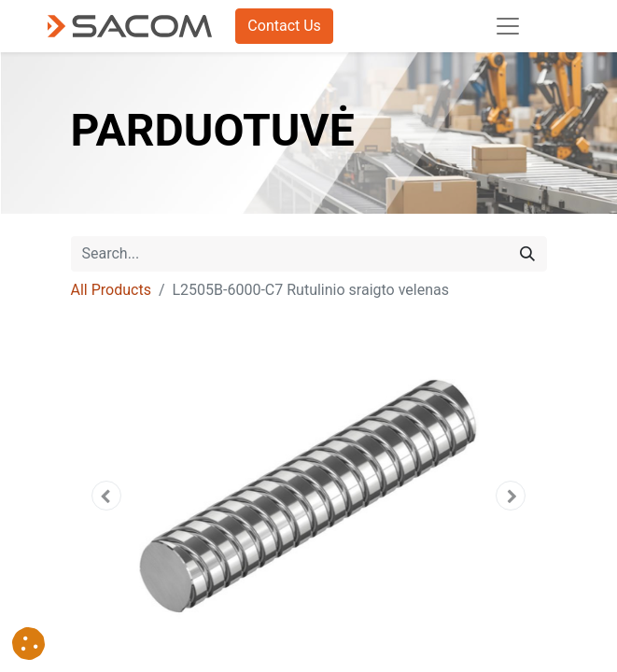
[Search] (527, 254)
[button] (107, 496)
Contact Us (284, 26)
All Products (111, 290)
